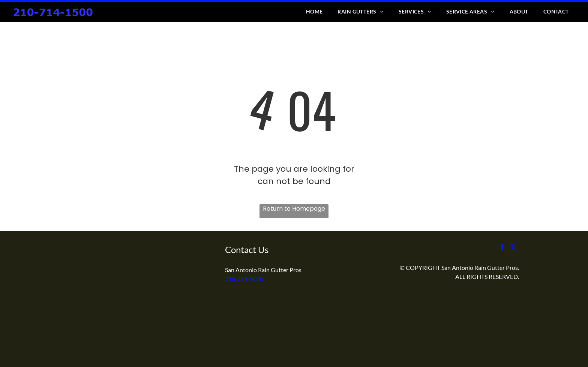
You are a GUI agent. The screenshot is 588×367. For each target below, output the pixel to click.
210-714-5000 (244, 279)
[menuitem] (314, 11)
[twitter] (514, 249)
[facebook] (502, 249)
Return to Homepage (294, 209)
